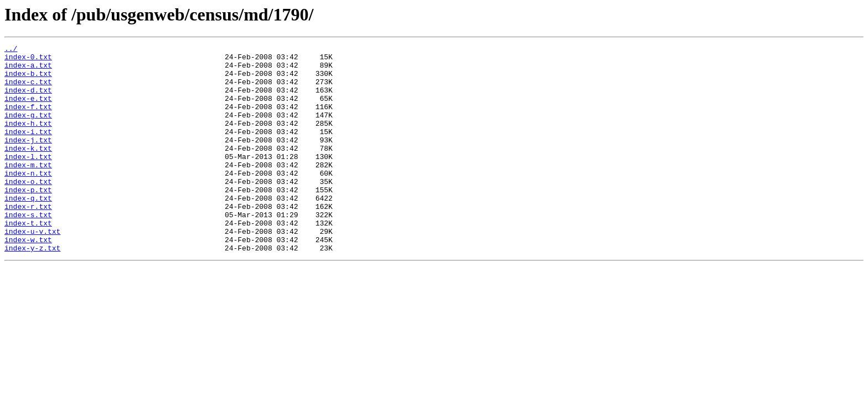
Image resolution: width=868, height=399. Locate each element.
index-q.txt (28, 229)
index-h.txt (28, 140)
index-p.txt (28, 219)
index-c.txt (28, 90)
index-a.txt (28, 70)
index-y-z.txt (32, 289)
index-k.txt (28, 170)
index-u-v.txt (32, 269)
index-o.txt (28, 209)
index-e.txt (28, 110)
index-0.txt (28, 60)
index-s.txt (28, 249)
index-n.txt (28, 199)
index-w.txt (28, 279)
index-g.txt (28, 130)
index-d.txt (28, 100)
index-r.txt (28, 239)
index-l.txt (28, 180)
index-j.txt (28, 160)
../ (11, 50)
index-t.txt (28, 259)
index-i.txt (28, 150)
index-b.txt (28, 80)
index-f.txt (28, 120)
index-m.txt (28, 190)
